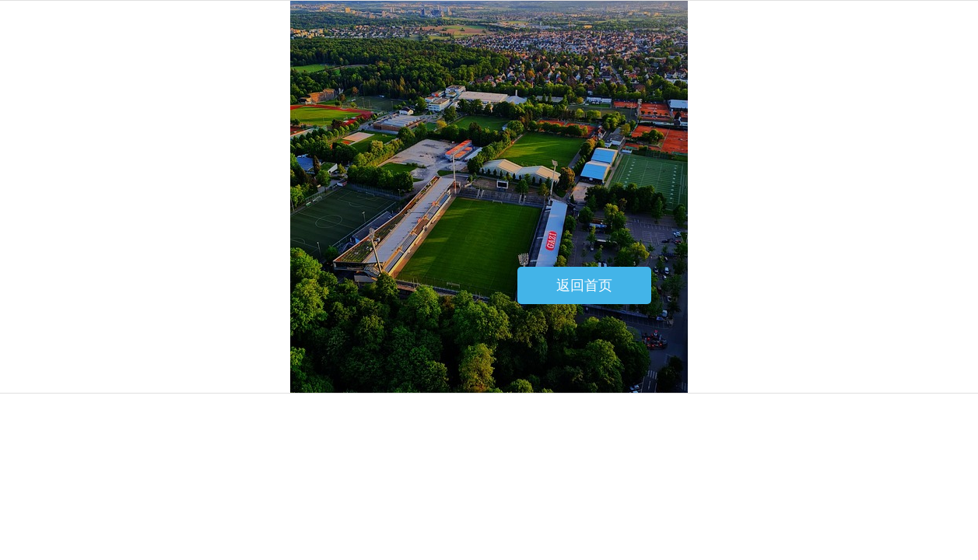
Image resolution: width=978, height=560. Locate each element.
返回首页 (584, 285)
